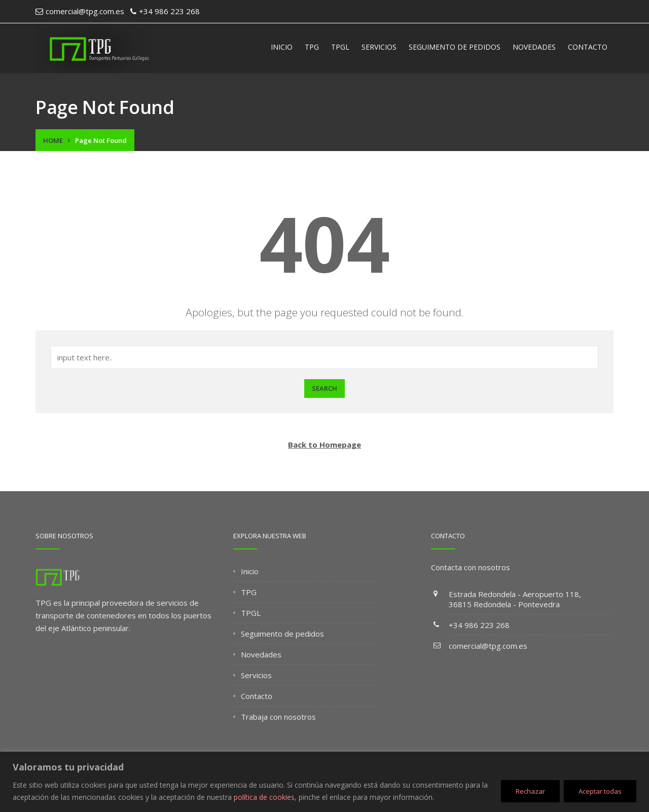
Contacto (588, 47)
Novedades (534, 47)
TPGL (340, 47)
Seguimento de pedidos (455, 47)
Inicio (282, 47)
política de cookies (264, 797)
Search (324, 388)
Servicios (379, 47)
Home (53, 140)
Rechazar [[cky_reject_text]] (530, 791)
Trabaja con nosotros (278, 717)
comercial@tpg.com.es (488, 646)
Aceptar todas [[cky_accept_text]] (600, 791)
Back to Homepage (324, 445)
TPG (312, 47)
